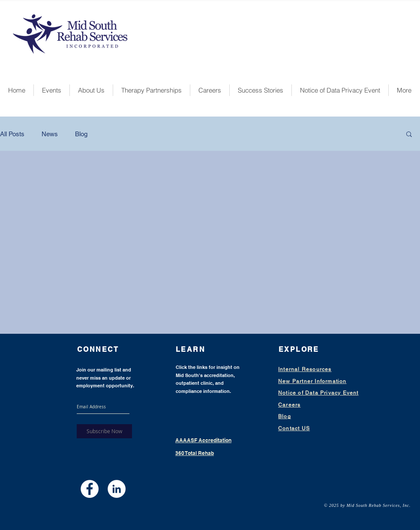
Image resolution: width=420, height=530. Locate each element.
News (50, 134)
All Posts (12, 134)
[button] (409, 135)
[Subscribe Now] (104, 431)
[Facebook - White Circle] (90, 489)
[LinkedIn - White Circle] (117, 489)
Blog (81, 134)
